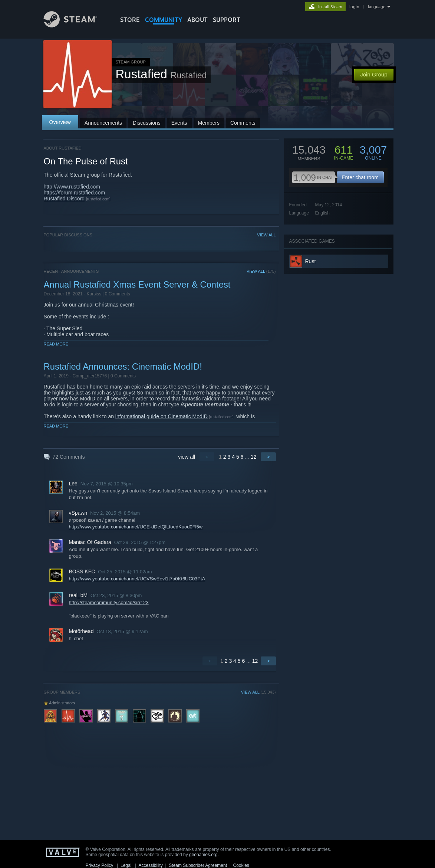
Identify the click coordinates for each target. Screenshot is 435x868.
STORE (130, 20)
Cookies (241, 865)
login (354, 7)
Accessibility (150, 865)
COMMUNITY (164, 20)
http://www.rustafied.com (72, 187)
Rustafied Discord (64, 199)
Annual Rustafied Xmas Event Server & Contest (137, 284)
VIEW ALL (266, 235)
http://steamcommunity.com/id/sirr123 (109, 602)
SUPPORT (227, 20)
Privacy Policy (100, 865)
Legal (126, 865)
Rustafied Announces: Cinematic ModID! (123, 366)
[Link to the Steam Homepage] (76, 25)
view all (187, 457)
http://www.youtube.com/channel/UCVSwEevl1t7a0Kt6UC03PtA (137, 579)
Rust (311, 261)
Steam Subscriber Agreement (198, 865)
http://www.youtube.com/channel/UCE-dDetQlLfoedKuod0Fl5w (136, 527)
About (197, 20)
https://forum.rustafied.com (75, 193)
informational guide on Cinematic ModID (162, 416)
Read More (56, 344)
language (377, 7)
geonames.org (203, 855)
